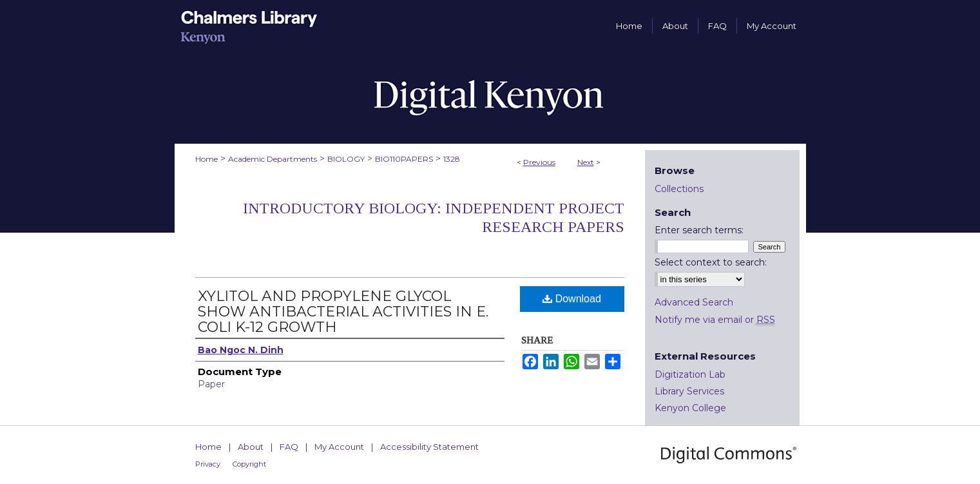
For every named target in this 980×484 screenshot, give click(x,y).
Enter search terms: (699, 230)
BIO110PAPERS (404, 159)
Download (572, 299)
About (251, 447)
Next (586, 162)
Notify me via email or (715, 320)
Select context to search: (711, 262)
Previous (539, 162)
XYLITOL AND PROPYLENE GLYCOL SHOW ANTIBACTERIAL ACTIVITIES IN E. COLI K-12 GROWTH (343, 312)
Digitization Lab (690, 374)
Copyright (249, 464)
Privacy (208, 464)
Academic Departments (273, 159)
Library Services (689, 391)
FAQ (289, 447)
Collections (679, 189)
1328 (452, 159)
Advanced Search (694, 302)
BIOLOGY (346, 159)
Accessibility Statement (429, 447)
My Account (339, 447)
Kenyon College (690, 408)
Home (207, 159)
